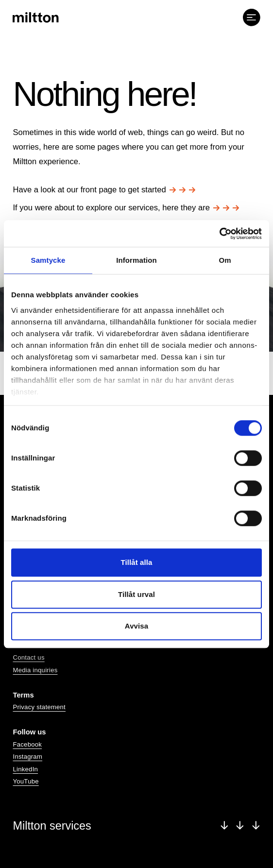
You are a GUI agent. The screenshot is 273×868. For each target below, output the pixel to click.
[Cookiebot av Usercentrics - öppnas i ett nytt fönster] (219, 234)
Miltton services (136, 826)
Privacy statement (39, 707)
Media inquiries (35, 670)
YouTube (26, 781)
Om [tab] (225, 260)
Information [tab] (136, 260)
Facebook (27, 744)
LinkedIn (25, 769)
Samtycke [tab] (48, 260)
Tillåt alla (136, 562)
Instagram (27, 757)
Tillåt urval (136, 594)
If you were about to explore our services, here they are (126, 208)
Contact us (28, 657)
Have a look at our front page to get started (104, 190)
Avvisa (136, 626)
